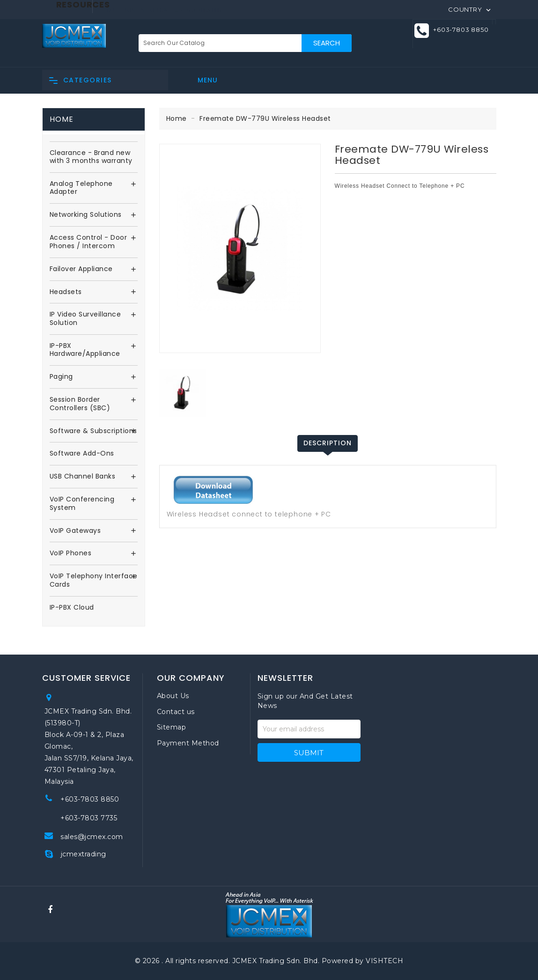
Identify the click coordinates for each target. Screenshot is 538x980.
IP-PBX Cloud (72, 608)
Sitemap (172, 727)
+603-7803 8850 (461, 29)
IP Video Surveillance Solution (85, 319)
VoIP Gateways (75, 531)
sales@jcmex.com (92, 837)
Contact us (176, 712)
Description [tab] (328, 443)
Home (62, 119)
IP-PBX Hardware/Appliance (85, 350)
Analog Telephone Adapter (81, 188)
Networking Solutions (86, 215)
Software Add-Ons (82, 454)
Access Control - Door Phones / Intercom (88, 242)
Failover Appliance (81, 269)
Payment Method (188, 743)
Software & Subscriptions (93, 431)
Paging (61, 377)
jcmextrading (84, 854)
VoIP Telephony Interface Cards (94, 581)
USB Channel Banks (83, 477)
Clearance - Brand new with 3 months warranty (91, 157)
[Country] (470, 9)
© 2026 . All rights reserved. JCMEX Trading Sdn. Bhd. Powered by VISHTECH (269, 961)
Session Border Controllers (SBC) (80, 404)
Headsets (66, 292)
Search (327, 43)
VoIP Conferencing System (82, 504)
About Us (173, 696)
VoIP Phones (71, 553)
